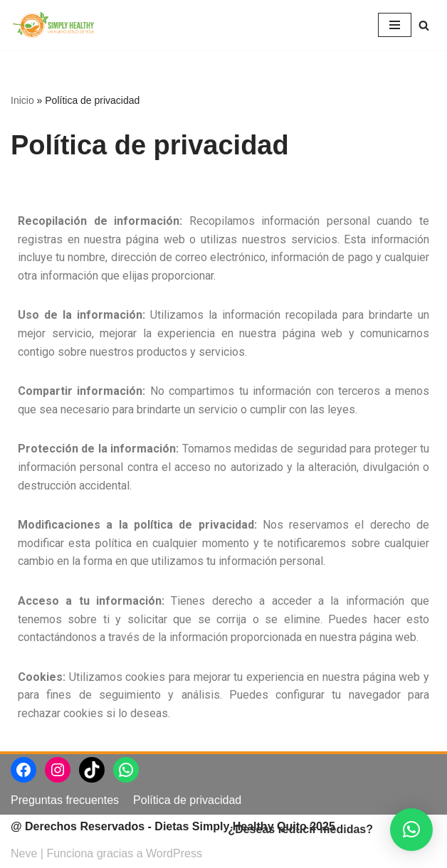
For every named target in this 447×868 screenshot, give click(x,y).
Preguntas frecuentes (65, 800)
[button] (411, 830)
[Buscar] (424, 25)
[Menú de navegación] (395, 25)
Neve (24, 853)
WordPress (174, 853)
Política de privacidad (187, 800)
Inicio (22, 100)
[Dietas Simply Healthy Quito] (53, 25)
